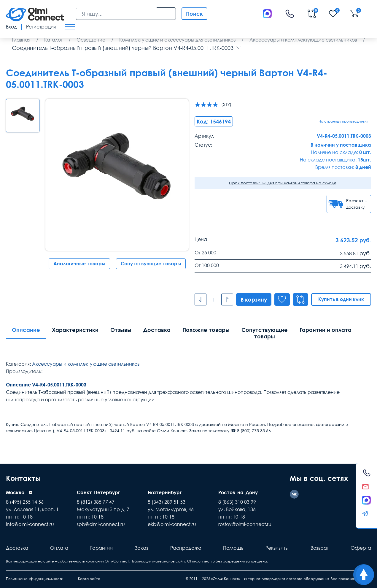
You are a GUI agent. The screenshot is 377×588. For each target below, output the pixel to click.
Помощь (233, 548)
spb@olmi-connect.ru (101, 524)
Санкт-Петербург (98, 492)
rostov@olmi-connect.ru (245, 524)
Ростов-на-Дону (238, 492)
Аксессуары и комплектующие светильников (86, 364)
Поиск (194, 14)
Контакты (23, 478)
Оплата (59, 548)
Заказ (141, 548)
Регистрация (41, 27)
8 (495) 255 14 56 (25, 502)
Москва (15, 492)
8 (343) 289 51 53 (167, 502)
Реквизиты (277, 548)
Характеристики (75, 330)
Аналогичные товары (79, 264)
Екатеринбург (165, 492)
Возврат (320, 548)
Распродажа (186, 548)
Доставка (157, 330)
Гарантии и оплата (326, 330)
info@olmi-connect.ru (30, 524)
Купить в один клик (341, 299)
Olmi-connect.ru (201, 561)
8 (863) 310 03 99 (237, 502)
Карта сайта (89, 579)
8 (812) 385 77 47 (96, 502)
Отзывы (121, 330)
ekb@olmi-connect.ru (172, 524)
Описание (26, 330)
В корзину (254, 299)
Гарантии (101, 548)
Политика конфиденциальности (35, 579)
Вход (11, 27)
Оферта (361, 548)
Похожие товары (206, 330)
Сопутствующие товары (151, 264)
